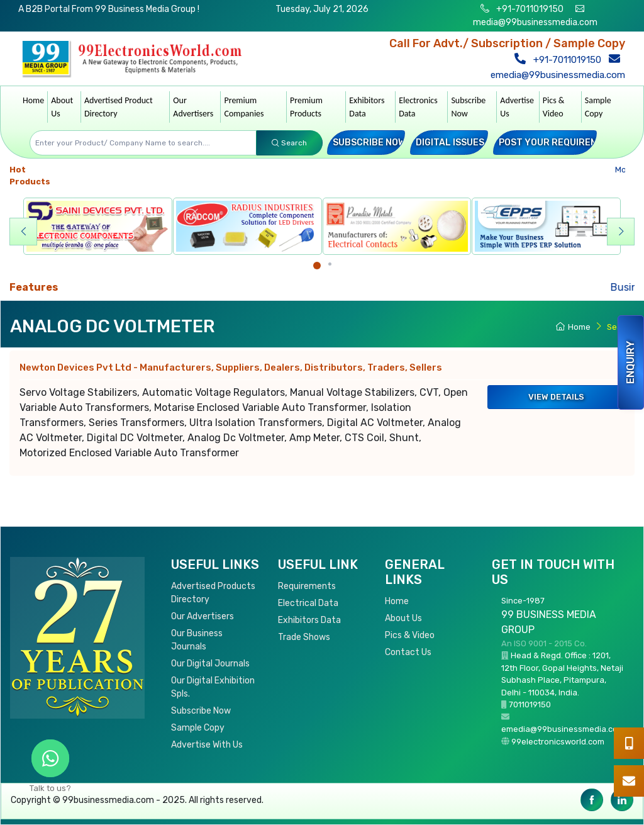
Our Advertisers (193, 107)
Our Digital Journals (210, 664)
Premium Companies (244, 107)
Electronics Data (418, 107)
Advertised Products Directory (213, 593)
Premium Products (306, 107)
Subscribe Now (468, 107)
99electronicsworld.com (558, 742)
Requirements (307, 586)
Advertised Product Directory (119, 107)
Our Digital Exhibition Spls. (213, 687)
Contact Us (408, 652)
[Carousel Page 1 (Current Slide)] (317, 266)
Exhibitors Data (367, 107)
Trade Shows (304, 637)
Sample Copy (598, 107)
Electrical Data (308, 603)
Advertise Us (517, 107)
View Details (556, 397)
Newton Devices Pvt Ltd (231, 368)
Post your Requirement (557, 143)
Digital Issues (450, 143)
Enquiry (630, 362)
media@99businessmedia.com (535, 22)
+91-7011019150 (529, 9)
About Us (62, 107)
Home (33, 100)
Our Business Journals (197, 640)
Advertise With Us (207, 745)
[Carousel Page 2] (330, 264)
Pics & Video (554, 107)
